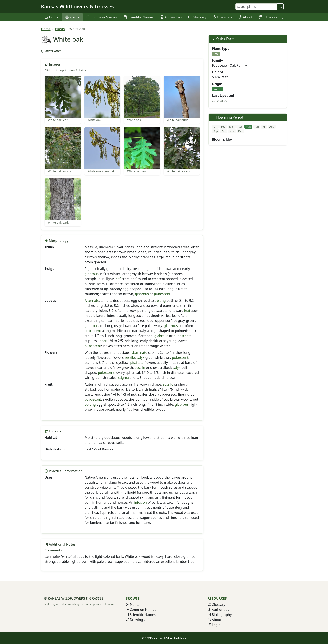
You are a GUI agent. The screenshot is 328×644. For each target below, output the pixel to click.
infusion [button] (140, 502)
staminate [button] (139, 352)
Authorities (171, 17)
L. (63, 51)
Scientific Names (138, 17)
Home (52, 17)
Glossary (197, 17)
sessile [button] (130, 357)
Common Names (101, 17)
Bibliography (271, 17)
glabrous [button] (92, 274)
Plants (72, 17)
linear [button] (102, 341)
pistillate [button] (137, 363)
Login (214, 625)
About (246, 17)
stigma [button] (124, 378)
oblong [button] (160, 301)
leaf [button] (118, 279)
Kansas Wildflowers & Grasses (77, 6)
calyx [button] (140, 357)
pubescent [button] (162, 294)
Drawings (222, 17)
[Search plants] (256, 7)
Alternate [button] (92, 301)
